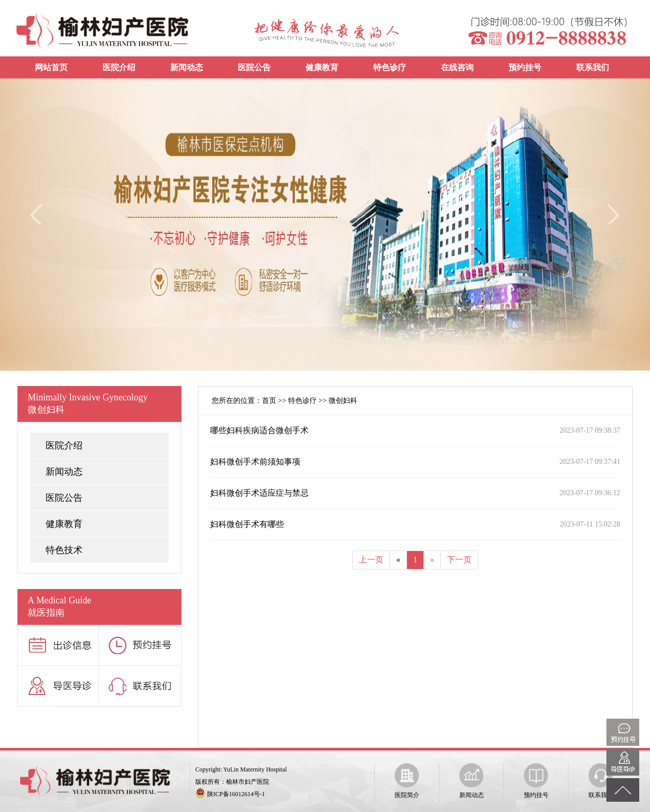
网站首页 (51, 67)
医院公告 (254, 67)
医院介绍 (119, 67)
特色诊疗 (390, 67)
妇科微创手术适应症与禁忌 (259, 493)
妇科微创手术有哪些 (247, 524)
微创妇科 (343, 401)
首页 (269, 401)
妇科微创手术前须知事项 (255, 462)
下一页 (459, 560)
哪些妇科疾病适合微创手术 (259, 430)
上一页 (371, 560)
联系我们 (593, 67)
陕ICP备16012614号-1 (236, 794)
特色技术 (64, 550)
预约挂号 (525, 67)
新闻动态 (187, 67)
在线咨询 (457, 67)
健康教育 (322, 67)
